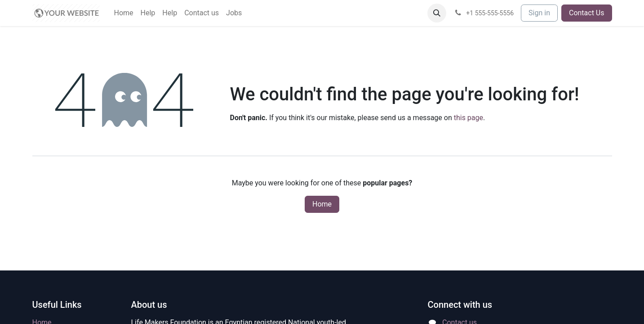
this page (469, 118)
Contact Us (587, 13)
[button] (437, 13)
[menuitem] (124, 13)
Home (322, 204)
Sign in (539, 13)
